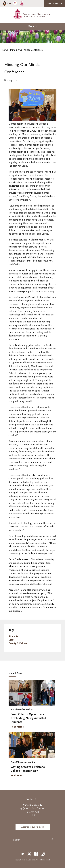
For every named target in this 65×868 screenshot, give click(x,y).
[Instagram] (43, 854)
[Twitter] (29, 854)
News (5, 50)
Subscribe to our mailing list (33, 827)
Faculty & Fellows (18, 643)
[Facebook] (36, 854)
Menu (31, 26)
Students (13, 636)
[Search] (52, 839)
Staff (11, 640)
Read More (17, 727)
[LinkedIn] (22, 854)
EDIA (6, 3)
